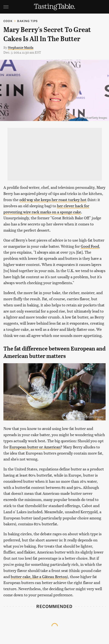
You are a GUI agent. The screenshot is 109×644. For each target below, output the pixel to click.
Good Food (90, 246)
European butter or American (35, 447)
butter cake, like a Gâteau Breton (39, 577)
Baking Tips (27, 21)
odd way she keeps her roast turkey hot (53, 200)
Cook (8, 21)
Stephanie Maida (21, 47)
